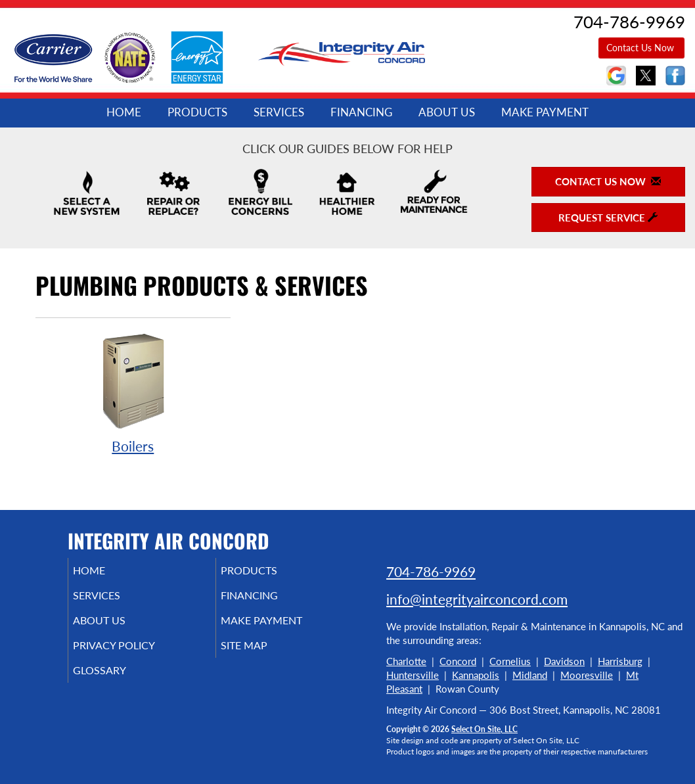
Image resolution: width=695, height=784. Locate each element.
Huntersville (413, 675)
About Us (447, 112)
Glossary (117, 682)
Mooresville (587, 675)
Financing (361, 112)
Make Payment (545, 112)
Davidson (564, 661)
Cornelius (510, 661)
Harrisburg (620, 661)
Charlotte (406, 661)
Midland (530, 675)
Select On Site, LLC (484, 729)
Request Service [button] (608, 218)
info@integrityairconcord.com (477, 599)
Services (279, 112)
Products (197, 112)
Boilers (133, 393)
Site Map (262, 655)
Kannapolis (476, 675)
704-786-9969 (431, 571)
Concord (458, 661)
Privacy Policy (134, 655)
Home (124, 112)
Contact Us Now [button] (641, 48)
